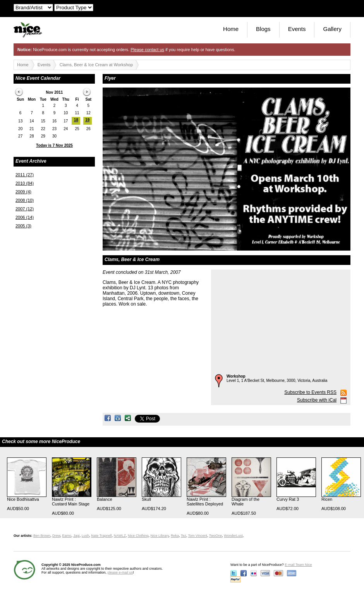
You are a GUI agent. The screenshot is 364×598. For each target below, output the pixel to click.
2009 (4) (23, 192)
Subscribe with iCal (317, 400)
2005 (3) (23, 226)
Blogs (263, 29)
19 (87, 120)
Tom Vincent (198, 536)
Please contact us (147, 50)
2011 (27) (25, 175)
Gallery (332, 29)
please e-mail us (120, 572)
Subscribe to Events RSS (310, 392)
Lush (86, 536)
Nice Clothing (138, 536)
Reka (175, 536)
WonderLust (233, 536)
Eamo (67, 536)
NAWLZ (120, 536)
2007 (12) (25, 209)
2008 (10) (25, 200)
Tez (184, 536)
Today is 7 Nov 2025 (54, 145)
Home (231, 29)
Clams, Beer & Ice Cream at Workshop (96, 65)
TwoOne (216, 536)
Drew (56, 536)
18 (76, 120)
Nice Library (160, 536)
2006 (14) (25, 217)
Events (297, 29)
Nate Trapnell (101, 536)
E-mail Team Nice (298, 565)
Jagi (76, 536)
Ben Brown (42, 536)
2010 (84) (25, 183)
